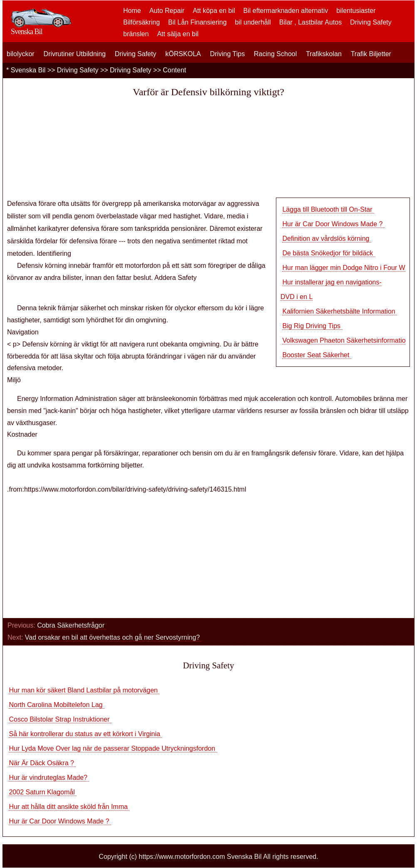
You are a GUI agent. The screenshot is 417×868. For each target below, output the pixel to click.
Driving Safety (371, 22)
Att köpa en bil (214, 11)
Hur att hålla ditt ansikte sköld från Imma (69, 807)
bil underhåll (253, 22)
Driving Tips (228, 54)
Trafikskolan (324, 54)
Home (132, 11)
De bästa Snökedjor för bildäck (328, 253)
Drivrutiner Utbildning (75, 54)
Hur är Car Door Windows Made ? (333, 224)
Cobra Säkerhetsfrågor (72, 625)
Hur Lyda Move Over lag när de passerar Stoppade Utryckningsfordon (113, 748)
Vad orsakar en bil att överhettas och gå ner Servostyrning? (113, 637)
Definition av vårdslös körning (326, 239)
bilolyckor (21, 54)
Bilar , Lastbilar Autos (310, 22)
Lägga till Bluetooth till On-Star (328, 209)
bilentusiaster (356, 11)
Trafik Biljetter (371, 54)
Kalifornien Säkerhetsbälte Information (340, 311)
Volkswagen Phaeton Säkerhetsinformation (347, 340)
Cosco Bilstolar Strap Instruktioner (60, 719)
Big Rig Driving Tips (312, 326)
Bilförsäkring (141, 22)
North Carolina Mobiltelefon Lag (56, 705)
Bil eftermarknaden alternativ (286, 11)
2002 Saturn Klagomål (43, 792)
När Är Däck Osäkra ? (42, 763)
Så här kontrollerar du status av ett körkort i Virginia (85, 734)
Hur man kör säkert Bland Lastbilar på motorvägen (84, 690)
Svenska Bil (28, 70)
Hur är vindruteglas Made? (49, 778)
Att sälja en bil (178, 34)
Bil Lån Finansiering (197, 22)
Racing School (275, 54)
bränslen (136, 34)
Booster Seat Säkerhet (316, 355)
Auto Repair (167, 11)
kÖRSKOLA (183, 54)
